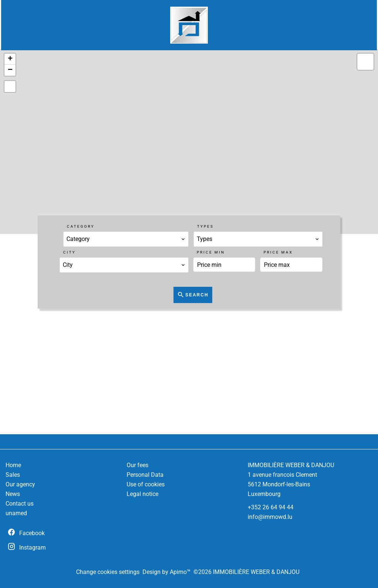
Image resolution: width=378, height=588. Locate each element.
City (69, 252)
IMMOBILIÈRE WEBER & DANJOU (291, 465)
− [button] (10, 70)
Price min (211, 252)
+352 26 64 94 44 (271, 507)
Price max (278, 252)
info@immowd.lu (270, 517)
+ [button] (10, 59)
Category (81, 226)
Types (205, 226)
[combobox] (126, 239)
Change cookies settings (108, 572)
